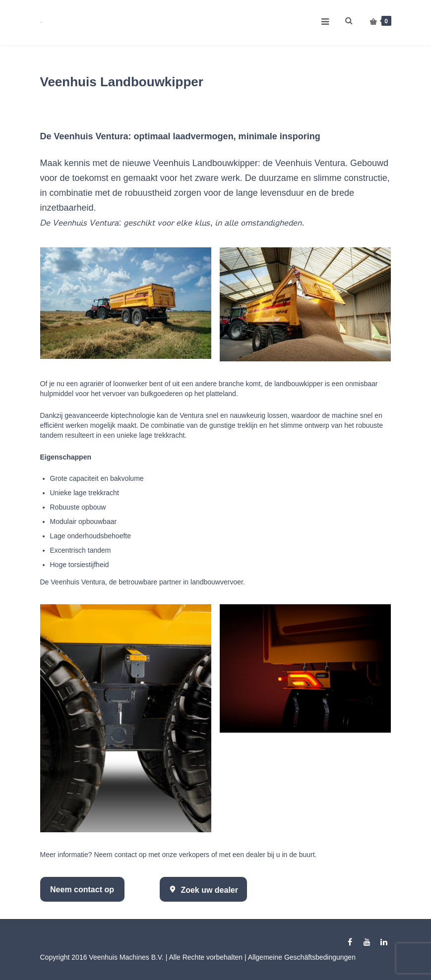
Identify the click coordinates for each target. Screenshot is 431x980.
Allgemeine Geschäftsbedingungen (302, 957)
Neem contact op (82, 890)
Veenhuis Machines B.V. (126, 957)
